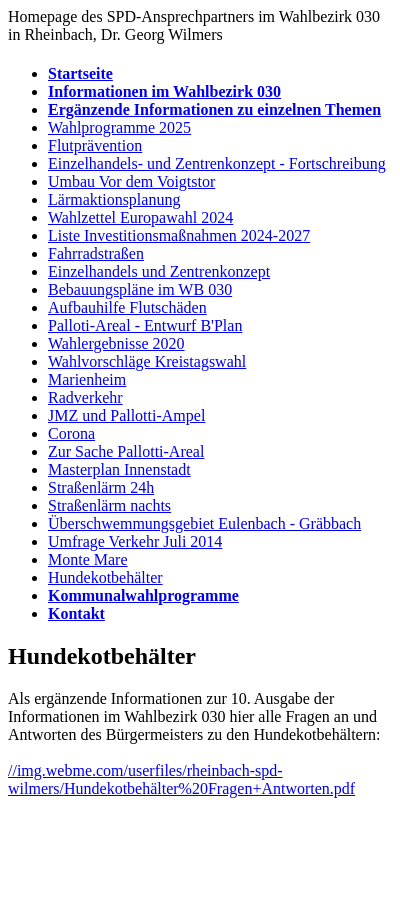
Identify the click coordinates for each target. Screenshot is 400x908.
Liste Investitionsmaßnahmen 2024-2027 (179, 235)
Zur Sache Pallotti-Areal (126, 451)
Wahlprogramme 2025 (119, 127)
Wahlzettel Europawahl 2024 (140, 217)
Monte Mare (88, 559)
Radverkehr (85, 397)
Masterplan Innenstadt (119, 469)
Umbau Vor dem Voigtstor (131, 181)
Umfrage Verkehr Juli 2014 (135, 541)
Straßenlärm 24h (101, 487)
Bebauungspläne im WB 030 (140, 289)
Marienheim (87, 379)
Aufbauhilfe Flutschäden (127, 307)
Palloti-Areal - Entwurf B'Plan (145, 325)
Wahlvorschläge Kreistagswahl (147, 361)
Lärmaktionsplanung (114, 199)
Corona (71, 433)
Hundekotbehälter (105, 577)
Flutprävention (95, 145)
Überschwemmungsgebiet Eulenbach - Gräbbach (204, 523)
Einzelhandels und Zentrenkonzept (159, 271)
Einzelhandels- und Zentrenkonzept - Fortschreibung (217, 163)
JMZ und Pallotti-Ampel (126, 415)
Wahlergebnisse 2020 (116, 343)
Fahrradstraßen (96, 253)
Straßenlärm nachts (109, 505)
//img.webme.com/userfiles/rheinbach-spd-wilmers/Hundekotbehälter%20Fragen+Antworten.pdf (181, 779)
